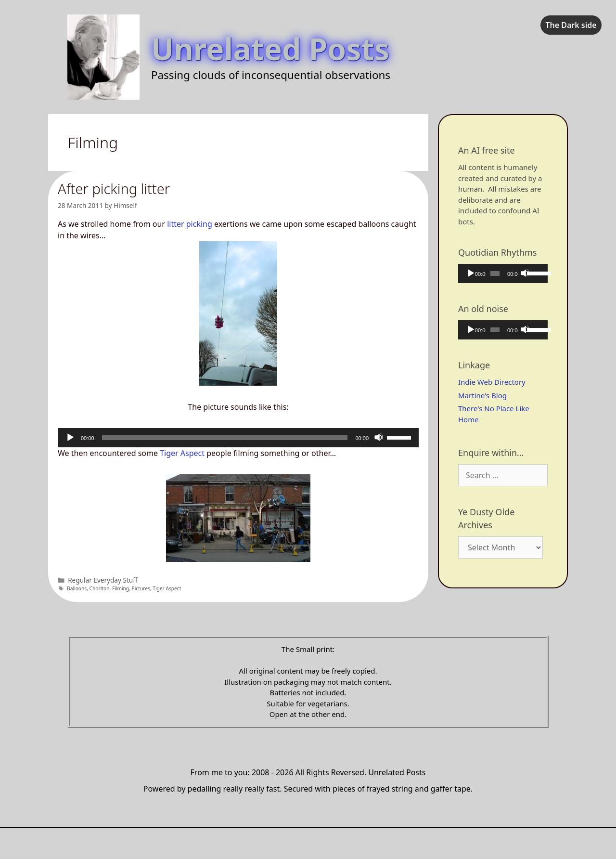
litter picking (190, 224)
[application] (238, 438)
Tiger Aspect (182, 453)
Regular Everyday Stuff (103, 580)
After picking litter (114, 189)
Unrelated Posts (270, 48)
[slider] (225, 438)
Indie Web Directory (492, 382)
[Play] (70, 437)
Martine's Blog (482, 395)
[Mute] (379, 437)
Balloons (77, 588)
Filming (121, 588)
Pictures (141, 588)
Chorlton (100, 588)
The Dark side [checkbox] (571, 25)
